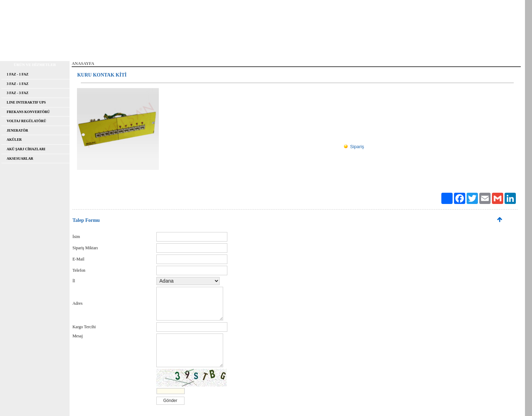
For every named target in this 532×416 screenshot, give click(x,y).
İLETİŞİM (270, 50)
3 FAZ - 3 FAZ (18, 93)
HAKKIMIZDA (56, 50)
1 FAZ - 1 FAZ (18, 74)
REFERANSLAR (153, 50)
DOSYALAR (193, 50)
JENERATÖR (17, 130)
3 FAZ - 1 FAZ (18, 84)
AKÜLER (14, 140)
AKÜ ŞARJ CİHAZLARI (26, 149)
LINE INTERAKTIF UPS (26, 102)
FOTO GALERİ (232, 50)
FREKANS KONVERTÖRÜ (28, 112)
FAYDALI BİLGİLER (104, 50)
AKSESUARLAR (20, 159)
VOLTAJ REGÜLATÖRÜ (26, 121)
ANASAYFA (18, 50)
